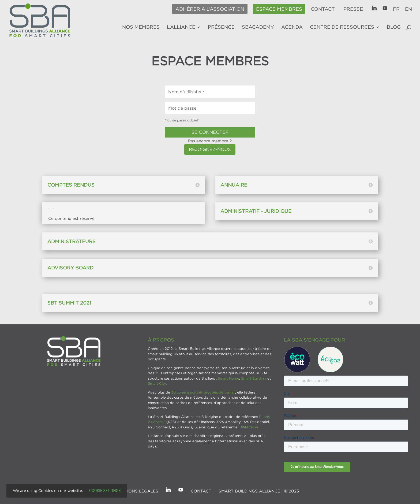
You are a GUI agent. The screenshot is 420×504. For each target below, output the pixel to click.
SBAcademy (258, 27)
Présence (221, 27)
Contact (323, 9)
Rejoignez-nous (210, 149)
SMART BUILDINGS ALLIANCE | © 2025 (259, 491)
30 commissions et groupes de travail (203, 392)
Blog (394, 27)
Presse (353, 9)
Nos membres (141, 27)
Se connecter (210, 132)
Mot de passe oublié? (182, 120)
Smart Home (228, 378)
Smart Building (254, 378)
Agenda (292, 27)
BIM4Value (249, 427)
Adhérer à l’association (210, 9)
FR (396, 9)
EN (408, 9)
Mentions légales (137, 491)
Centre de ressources (342, 27)
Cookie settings (105, 491)
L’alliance (181, 27)
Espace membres (279, 9)
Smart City (157, 383)
